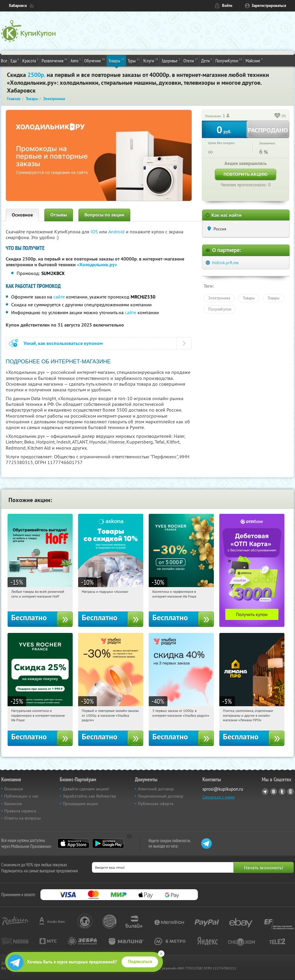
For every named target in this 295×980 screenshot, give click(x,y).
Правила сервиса (20, 811)
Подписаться (140, 962)
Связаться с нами (219, 797)
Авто (76, 60)
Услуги (151, 60)
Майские (254, 60)
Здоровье (171, 60)
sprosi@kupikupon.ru (223, 789)
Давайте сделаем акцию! (86, 789)
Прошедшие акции (80, 804)
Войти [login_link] (227, 6)
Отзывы (59, 215)
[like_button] (278, 116)
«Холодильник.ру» (97, 265)
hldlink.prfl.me (225, 263)
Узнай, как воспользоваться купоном (63, 343)
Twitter (282, 792)
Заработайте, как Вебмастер (89, 796)
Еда (15, 60)
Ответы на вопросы (22, 818)
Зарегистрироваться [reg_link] (269, 6)
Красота (30, 60)
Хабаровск (18, 6)
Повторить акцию (246, 174)
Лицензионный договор (161, 796)
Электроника (219, 298)
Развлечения (54, 60)
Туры (134, 60)
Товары (116, 60)
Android (117, 232)
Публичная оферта (156, 804)
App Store (73, 843)
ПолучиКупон (229, 60)
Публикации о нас (21, 796)
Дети (207, 60)
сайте (59, 297)
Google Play (108, 843)
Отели (191, 60)
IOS (95, 232)
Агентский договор (156, 789)
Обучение (95, 60)
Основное (22, 215)
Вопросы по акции (104, 215)
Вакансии (13, 804)
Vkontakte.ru (274, 792)
